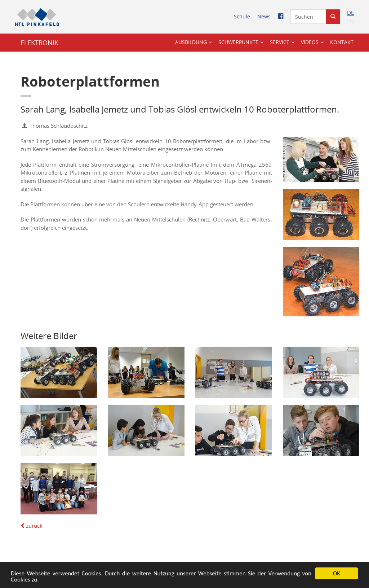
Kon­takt (342, 42)
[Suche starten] (333, 17)
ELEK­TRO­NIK (39, 43)
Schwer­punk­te (238, 42)
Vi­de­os (310, 42)
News (264, 16)
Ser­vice (280, 42)
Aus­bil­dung (191, 42)
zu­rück (32, 526)
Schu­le (242, 16)
